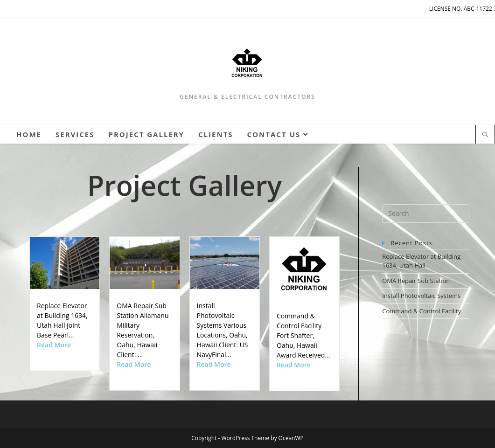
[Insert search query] (426, 214)
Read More (54, 345)
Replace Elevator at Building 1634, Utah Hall (421, 261)
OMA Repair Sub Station (416, 281)
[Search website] (485, 135)
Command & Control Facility (422, 311)
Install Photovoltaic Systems (421, 296)
